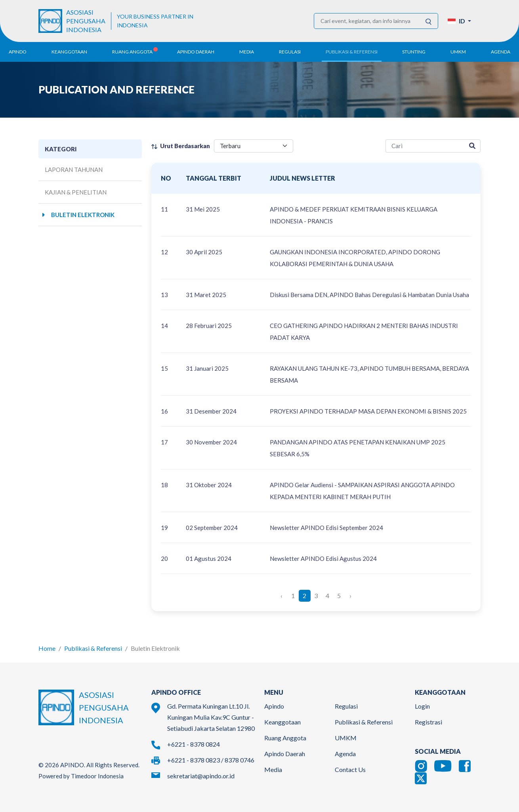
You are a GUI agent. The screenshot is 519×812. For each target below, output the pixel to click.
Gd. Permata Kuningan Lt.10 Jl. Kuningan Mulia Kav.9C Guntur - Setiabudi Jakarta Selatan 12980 (211, 717)
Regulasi (346, 706)
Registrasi (428, 722)
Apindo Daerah (285, 754)
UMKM (346, 738)
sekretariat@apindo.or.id (201, 776)
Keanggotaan (282, 722)
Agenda (501, 52)
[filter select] (254, 146)
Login (422, 706)
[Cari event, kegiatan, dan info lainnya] (367, 21)
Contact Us (350, 769)
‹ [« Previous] (281, 596)
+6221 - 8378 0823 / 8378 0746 (211, 760)
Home (47, 648)
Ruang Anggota (285, 738)
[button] (459, 21)
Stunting (414, 52)
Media (273, 769)
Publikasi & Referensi (93, 648)
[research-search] (425, 146)
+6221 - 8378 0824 (194, 744)
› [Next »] (350, 596)
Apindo (274, 706)
